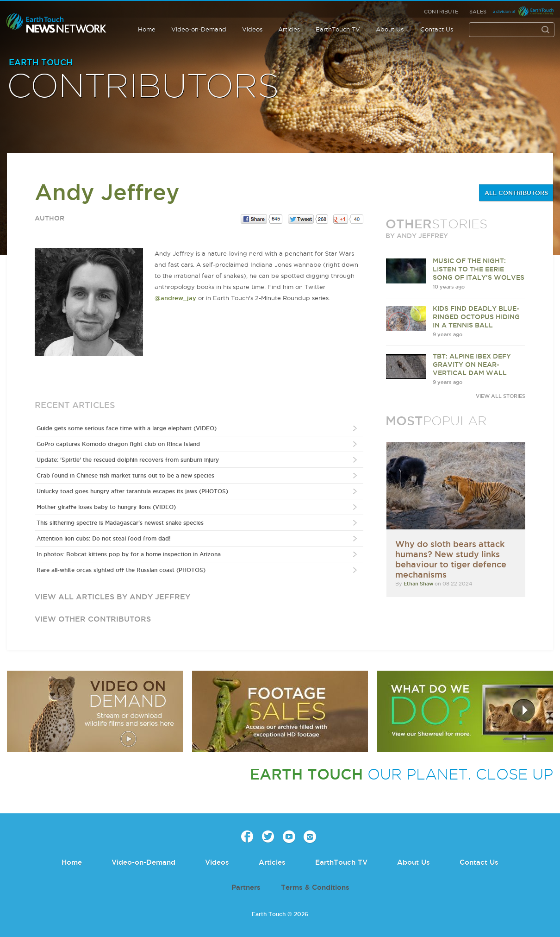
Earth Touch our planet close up (56, 23)
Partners (246, 887)
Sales (478, 12)
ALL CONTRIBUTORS (516, 193)
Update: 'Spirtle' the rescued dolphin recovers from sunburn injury (128, 460)
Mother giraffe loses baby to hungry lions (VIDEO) (106, 507)
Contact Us (437, 29)
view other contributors (93, 619)
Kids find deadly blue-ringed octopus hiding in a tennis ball (476, 317)
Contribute (441, 12)
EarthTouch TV (338, 29)
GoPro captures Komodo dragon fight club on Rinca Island (118, 444)
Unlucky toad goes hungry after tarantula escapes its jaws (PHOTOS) (132, 491)
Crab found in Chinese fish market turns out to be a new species (125, 475)
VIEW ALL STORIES (501, 396)
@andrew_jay (175, 298)
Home (147, 29)
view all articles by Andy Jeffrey (112, 597)
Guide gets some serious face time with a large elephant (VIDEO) (127, 428)
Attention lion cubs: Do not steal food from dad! (104, 538)
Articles (289, 29)
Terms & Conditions (315, 887)
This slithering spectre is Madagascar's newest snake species (120, 523)
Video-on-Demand (199, 29)
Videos (252, 29)
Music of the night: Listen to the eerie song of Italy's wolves (479, 269)
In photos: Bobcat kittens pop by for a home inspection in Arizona (129, 554)
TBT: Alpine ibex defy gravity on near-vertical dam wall (472, 365)
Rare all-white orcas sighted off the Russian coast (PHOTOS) (121, 570)
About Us (390, 29)
